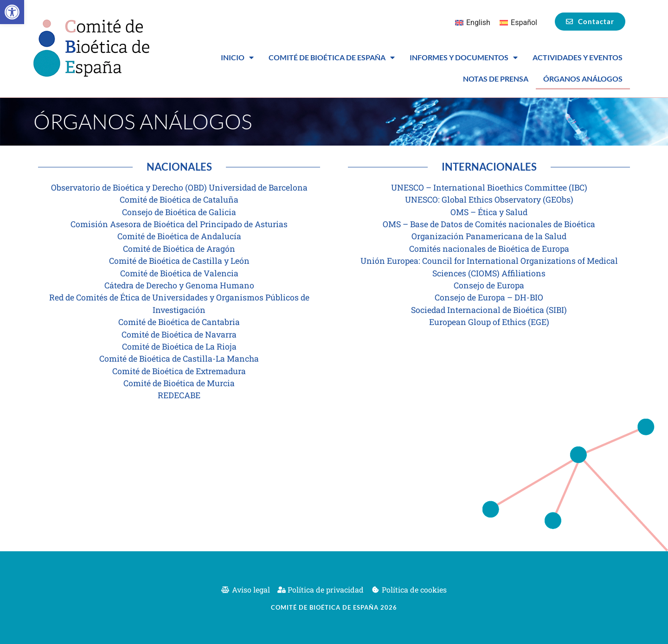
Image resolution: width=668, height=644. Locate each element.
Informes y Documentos (464, 57)
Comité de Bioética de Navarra (179, 335)
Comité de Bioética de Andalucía (179, 236)
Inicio (237, 57)
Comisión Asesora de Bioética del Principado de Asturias (179, 224)
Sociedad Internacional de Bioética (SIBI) (489, 310)
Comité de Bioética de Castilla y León (179, 261)
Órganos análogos (583, 79)
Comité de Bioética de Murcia (179, 383)
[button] (12, 12)
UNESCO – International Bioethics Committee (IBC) (489, 188)
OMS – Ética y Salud (489, 212)
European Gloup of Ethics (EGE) (489, 322)
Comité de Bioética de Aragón (179, 249)
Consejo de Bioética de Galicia (179, 212)
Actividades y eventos (578, 57)
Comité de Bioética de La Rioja (179, 347)
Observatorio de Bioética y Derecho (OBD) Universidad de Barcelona (179, 188)
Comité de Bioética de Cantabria (179, 322)
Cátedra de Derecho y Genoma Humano (179, 285)
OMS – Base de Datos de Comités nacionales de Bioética (489, 224)
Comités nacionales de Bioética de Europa (489, 249)
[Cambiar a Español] (518, 23)
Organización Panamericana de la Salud (489, 236)
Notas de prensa (496, 79)
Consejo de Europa (489, 285)
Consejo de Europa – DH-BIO (489, 297)
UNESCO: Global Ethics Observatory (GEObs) (489, 200)
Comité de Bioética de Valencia (179, 273)
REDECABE (179, 395)
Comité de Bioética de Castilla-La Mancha (179, 359)
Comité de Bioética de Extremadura (179, 371)
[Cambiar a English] (473, 23)
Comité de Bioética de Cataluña (179, 200)
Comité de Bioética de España (332, 57)
